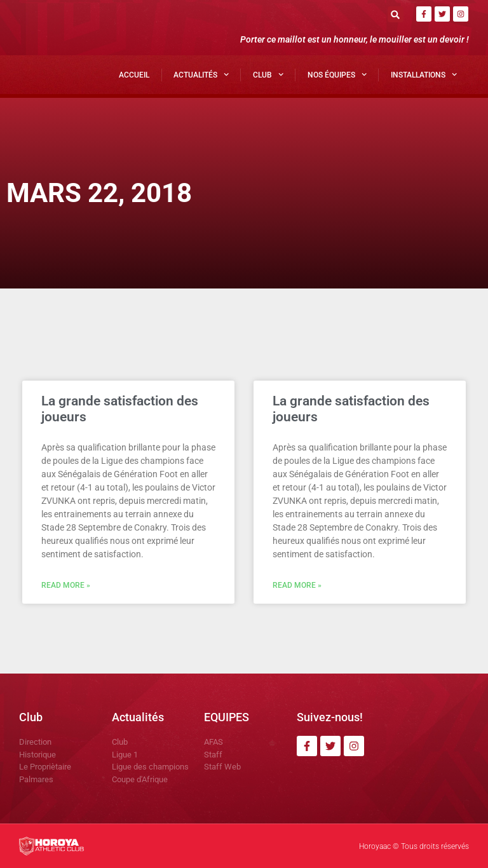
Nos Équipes (337, 74)
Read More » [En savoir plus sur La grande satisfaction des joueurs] (66, 585)
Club (268, 74)
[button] (396, 14)
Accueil (134, 75)
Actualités (201, 74)
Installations (424, 74)
